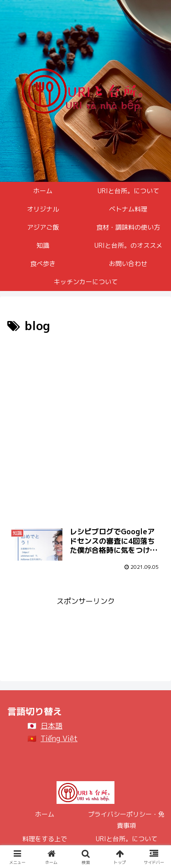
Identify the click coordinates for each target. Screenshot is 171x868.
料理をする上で (45, 839)
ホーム (45, 814)
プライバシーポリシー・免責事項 (126, 820)
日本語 (52, 726)
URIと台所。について (127, 839)
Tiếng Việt (59, 738)
